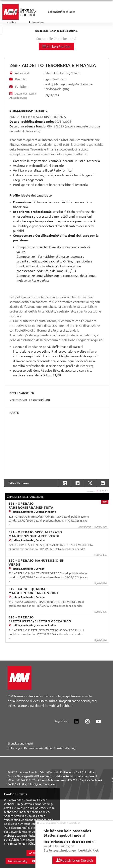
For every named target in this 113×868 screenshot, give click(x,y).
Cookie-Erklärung (65, 748)
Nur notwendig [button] (18, 861)
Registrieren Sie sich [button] (74, 860)
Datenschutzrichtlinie (38, 748)
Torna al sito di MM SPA (22, 12)
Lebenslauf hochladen (62, 12)
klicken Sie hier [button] (56, 46)
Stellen (12, 23)
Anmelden (36, 23)
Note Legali (15, 748)
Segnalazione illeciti (20, 744)
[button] (103, 483)
